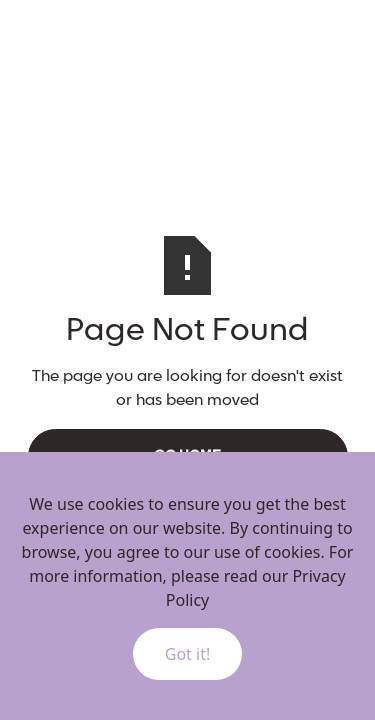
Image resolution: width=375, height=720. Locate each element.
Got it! (187, 654)
